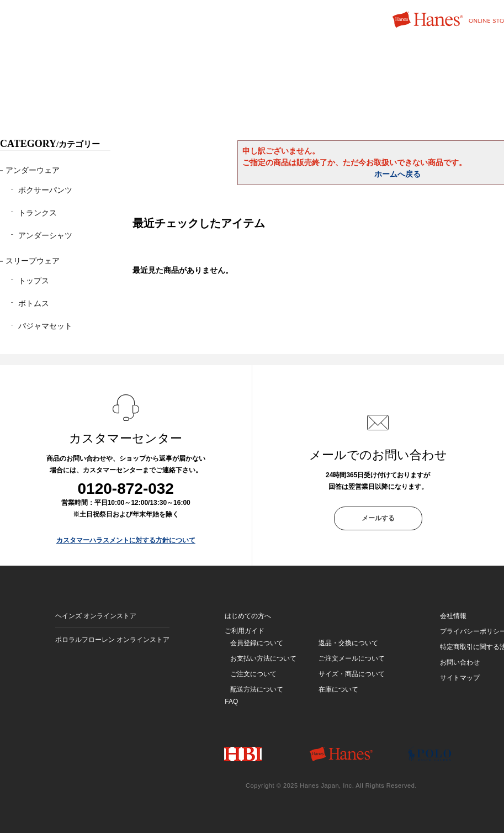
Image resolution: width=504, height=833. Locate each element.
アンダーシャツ (45, 235)
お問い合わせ (460, 662)
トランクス (38, 213)
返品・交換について (348, 643)
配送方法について (257, 689)
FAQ (231, 702)
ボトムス (34, 303)
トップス (34, 281)
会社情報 (453, 616)
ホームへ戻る (397, 174)
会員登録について (257, 643)
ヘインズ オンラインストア (96, 616)
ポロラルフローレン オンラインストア (112, 640)
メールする (378, 518)
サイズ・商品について (352, 674)
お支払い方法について (263, 658)
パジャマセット (45, 326)
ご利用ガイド (245, 631)
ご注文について (253, 674)
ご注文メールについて (352, 658)
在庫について (338, 689)
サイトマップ (460, 678)
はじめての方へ (248, 616)
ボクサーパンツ (45, 190)
